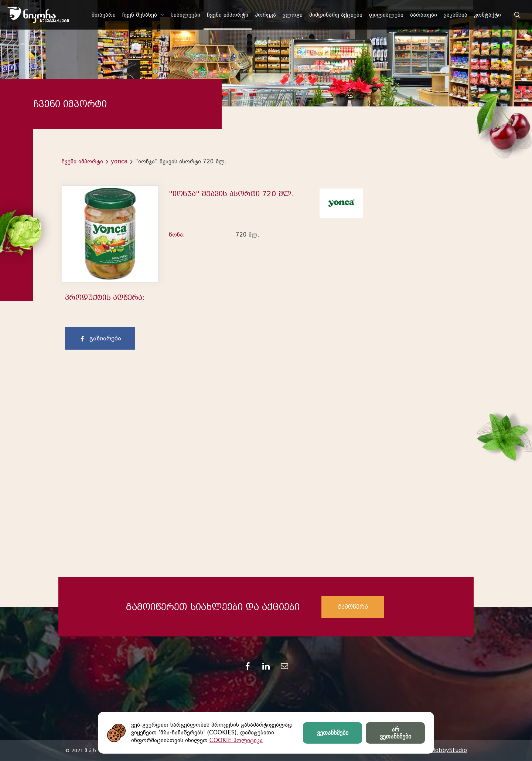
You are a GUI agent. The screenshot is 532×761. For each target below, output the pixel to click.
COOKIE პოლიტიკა (236, 740)
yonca (119, 162)
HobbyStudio (449, 750)
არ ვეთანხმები (395, 733)
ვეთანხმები (333, 733)
